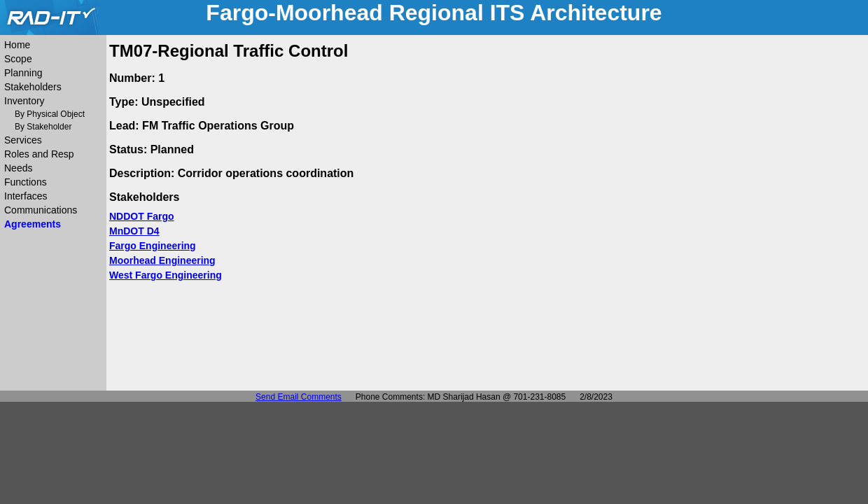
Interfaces (26, 196)
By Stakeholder (43, 127)
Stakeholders (33, 87)
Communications (41, 210)
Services (23, 140)
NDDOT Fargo (142, 216)
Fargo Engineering (153, 246)
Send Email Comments (299, 397)
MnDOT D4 (134, 231)
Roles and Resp (39, 154)
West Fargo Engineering (166, 275)
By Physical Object (50, 114)
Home (17, 45)
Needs (18, 168)
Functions (26, 182)
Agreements (33, 224)
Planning (23, 73)
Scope (18, 59)
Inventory (24, 101)
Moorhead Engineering (162, 260)
